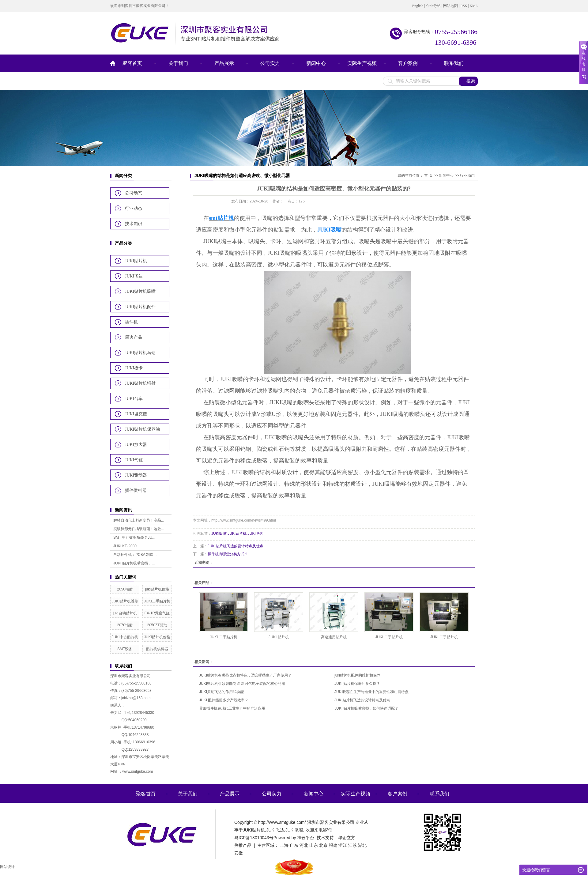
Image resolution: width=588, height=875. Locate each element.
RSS (464, 6)
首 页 (428, 175)
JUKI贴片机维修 (125, 601)
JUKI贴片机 (136, 261)
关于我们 (178, 63)
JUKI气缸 (134, 460)
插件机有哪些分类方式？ (228, 554)
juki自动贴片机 (125, 613)
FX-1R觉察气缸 (157, 613)
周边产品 (134, 337)
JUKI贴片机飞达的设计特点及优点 (236, 546)
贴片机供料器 (157, 649)
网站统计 (7, 867)
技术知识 (134, 224)
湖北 (362, 845)
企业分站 (433, 6)
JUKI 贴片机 (279, 637)
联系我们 (454, 63)
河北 (304, 845)
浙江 (343, 845)
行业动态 (134, 208)
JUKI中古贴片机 (125, 637)
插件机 (131, 322)
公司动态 (134, 193)
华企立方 (347, 838)
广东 (294, 845)
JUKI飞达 (134, 276)
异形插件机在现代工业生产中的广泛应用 (232, 708)
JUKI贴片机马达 (140, 353)
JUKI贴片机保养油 (142, 429)
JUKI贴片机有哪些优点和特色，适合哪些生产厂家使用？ (245, 675)
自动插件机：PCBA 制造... (135, 555)
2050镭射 (125, 589)
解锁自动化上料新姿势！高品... (139, 520)
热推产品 (243, 845)
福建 (333, 845)
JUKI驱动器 (136, 475)
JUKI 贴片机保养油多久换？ (357, 684)
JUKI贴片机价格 (157, 637)
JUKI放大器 (136, 445)
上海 (284, 845)
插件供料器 (136, 490)
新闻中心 (316, 63)
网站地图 (450, 6)
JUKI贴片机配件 (140, 307)
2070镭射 (125, 625)
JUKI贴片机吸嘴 (140, 291)
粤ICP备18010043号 (254, 838)
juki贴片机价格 (157, 589)
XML (474, 6)
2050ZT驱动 (157, 625)
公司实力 (270, 63)
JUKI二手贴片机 (157, 601)
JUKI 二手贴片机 (223, 637)
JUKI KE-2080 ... (127, 546)
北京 (323, 845)
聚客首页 (132, 63)
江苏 (352, 845)
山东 (314, 845)
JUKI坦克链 (136, 414)
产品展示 (224, 63)
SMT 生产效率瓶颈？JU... (134, 537)
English (418, 6)
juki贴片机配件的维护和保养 (357, 675)
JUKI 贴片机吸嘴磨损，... (134, 563)
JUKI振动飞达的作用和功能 (221, 692)
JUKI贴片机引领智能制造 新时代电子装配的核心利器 (242, 684)
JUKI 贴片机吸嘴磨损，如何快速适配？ (366, 708)
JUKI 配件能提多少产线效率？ (224, 700)
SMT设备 (125, 649)
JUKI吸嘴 (219, 534)
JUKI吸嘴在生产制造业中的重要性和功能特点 (371, 692)
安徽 (239, 853)
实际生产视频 (362, 63)
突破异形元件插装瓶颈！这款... (139, 529)
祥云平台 (306, 838)
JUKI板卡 (134, 368)
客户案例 (408, 63)
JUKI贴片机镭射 (140, 383)
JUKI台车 (134, 399)
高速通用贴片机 (334, 637)
